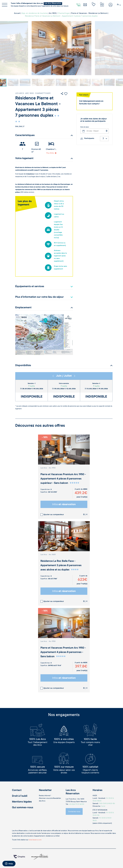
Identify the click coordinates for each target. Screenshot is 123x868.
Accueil (17, 13)
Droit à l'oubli (20, 796)
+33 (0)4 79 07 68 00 (76, 804)
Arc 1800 (53, 13)
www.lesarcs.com (35, 840)
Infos (64, 505)
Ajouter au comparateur (54, 515)
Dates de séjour (85, 127)
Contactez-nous (74, 812)
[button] (85, 450)
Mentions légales (22, 802)
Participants (89, 139)
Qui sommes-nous (23, 808)
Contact (17, 790)
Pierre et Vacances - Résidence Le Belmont (89, 13)
